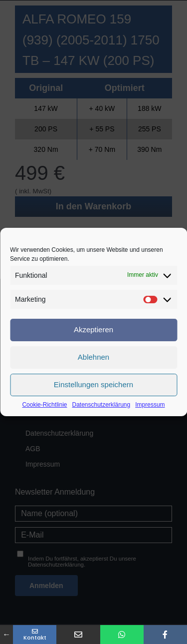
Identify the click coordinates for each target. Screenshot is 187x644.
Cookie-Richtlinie (44, 405)
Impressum (150, 405)
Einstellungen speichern (93, 384)
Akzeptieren (93, 329)
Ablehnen (93, 357)
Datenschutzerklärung (101, 405)
